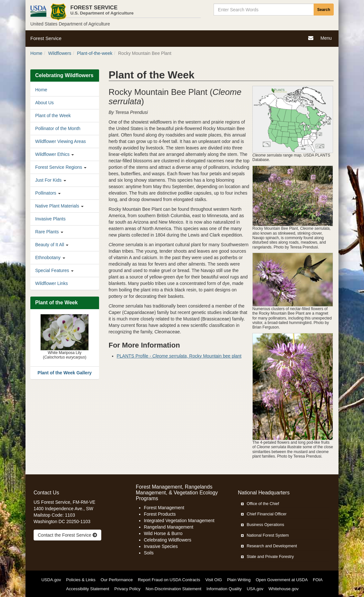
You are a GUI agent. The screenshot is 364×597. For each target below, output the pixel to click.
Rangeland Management (169, 527)
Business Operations (263, 525)
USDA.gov (51, 580)
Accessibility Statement (88, 589)
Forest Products (160, 514)
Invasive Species (161, 546)
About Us (45, 103)
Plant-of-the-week (95, 53)
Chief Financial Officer (264, 514)
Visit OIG (214, 580)
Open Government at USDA (282, 580)
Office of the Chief (260, 504)
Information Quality (224, 589)
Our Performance (117, 580)
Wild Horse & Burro (163, 533)
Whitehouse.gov (283, 589)
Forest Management (164, 508)
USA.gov (255, 589)
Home (36, 53)
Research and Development (269, 546)
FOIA (318, 580)
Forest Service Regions (59, 167)
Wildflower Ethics (52, 154)
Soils (149, 553)
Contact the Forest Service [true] (67, 535)
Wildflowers (60, 53)
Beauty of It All (50, 245)
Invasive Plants (50, 219)
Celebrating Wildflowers (168, 540)
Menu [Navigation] (327, 39)
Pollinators (46, 193)
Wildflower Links (51, 283)
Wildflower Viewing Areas (61, 141)
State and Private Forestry (267, 557)
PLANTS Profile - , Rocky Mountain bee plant (179, 356)
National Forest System (265, 535)
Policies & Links (81, 580)
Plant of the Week (53, 116)
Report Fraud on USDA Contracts (169, 580)
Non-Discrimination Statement (173, 589)
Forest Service (46, 38)
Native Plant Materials (57, 206)
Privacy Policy (127, 589)
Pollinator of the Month (58, 128)
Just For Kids (48, 180)
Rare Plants (47, 232)
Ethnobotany (48, 258)
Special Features (52, 270)
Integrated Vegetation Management (179, 521)
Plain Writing (239, 580)
